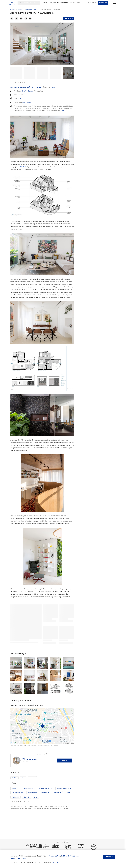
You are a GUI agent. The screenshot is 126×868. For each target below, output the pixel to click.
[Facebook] (12, 19)
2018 (19, 99)
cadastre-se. (55, 862)
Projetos (45, 3)
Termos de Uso (54, 856)
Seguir (65, 761)
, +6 (63, 110)
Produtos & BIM (63, 3)
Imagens (53, 3)
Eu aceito (109, 857)
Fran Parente (27, 102)
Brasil (53, 87)
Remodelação (46, 793)
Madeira (14, 778)
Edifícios (68, 793)
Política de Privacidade (70, 856)
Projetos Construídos (28, 788)
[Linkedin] (21, 19)
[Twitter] (17, 19)
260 (19, 95)
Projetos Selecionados (46, 788)
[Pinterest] (30, 19)
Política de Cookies (19, 858)
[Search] (31, 3)
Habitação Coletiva (18, 793)
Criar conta (103, 3)
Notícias (72, 3)
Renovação (27, 87)
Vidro (23, 778)
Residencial (36, 87)
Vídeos (79, 3)
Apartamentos (16, 87)
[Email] (26, 19)
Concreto (32, 778)
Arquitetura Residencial (64, 788)
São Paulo (23, 167)
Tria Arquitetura (27, 91)
